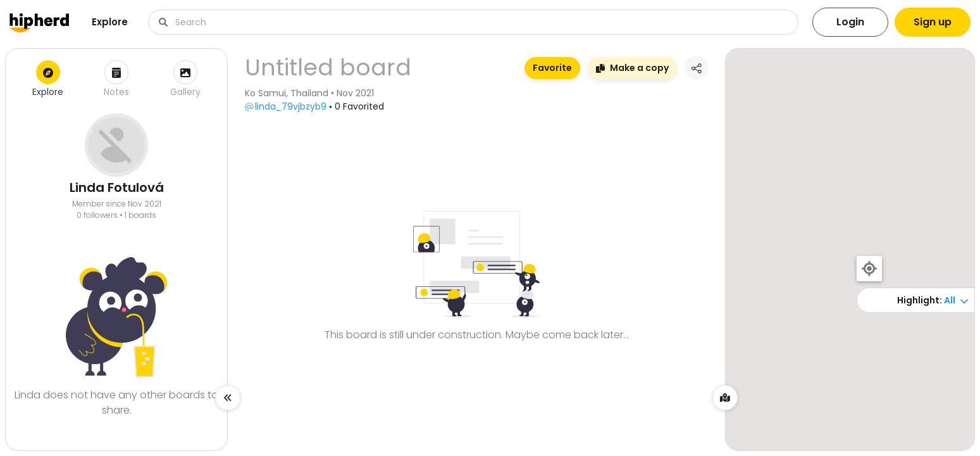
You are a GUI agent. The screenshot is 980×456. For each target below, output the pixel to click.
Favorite (552, 68)
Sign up (933, 22)
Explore (110, 22)
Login (850, 22)
